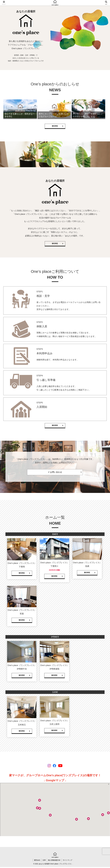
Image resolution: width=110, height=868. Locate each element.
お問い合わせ (56, 472)
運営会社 (37, 860)
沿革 (44, 860)
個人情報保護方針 (54, 860)
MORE (58, 126)
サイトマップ (68, 860)
